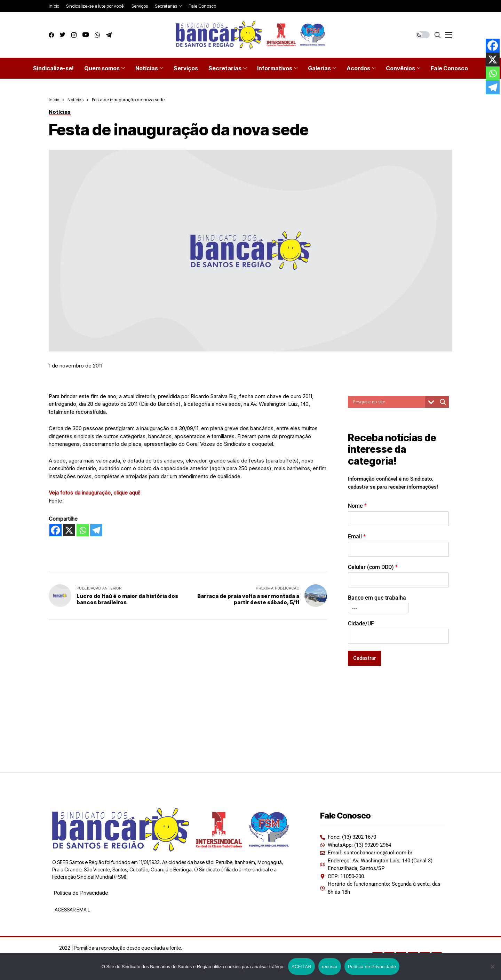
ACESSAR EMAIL (72, 910)
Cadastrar (364, 658)
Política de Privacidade (81, 893)
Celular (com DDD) (373, 567)
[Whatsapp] (83, 530)
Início (54, 100)
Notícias (75, 100)
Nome (357, 506)
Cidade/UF (361, 623)
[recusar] (492, 966)
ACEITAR (301, 967)
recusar (330, 967)
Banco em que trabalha (377, 598)
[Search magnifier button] (443, 402)
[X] (69, 530)
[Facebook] (55, 530)
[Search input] (388, 402)
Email (357, 536)
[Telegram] (96, 530)
